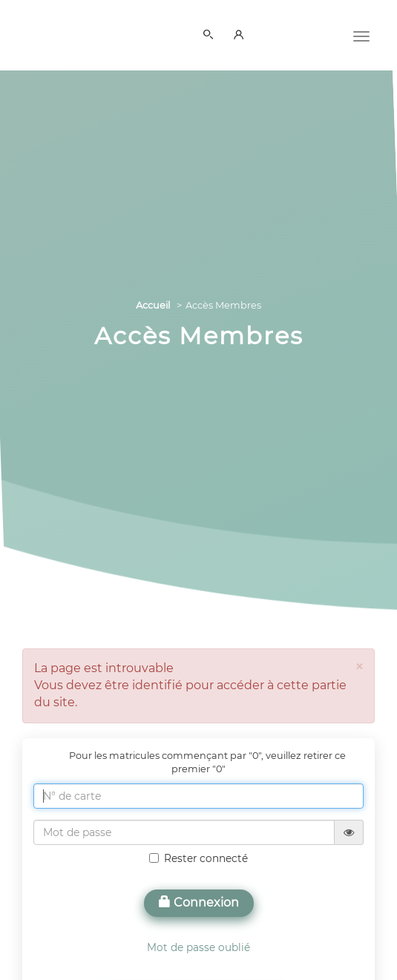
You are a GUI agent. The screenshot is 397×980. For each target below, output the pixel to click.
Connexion (199, 902)
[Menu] (361, 35)
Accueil (153, 305)
